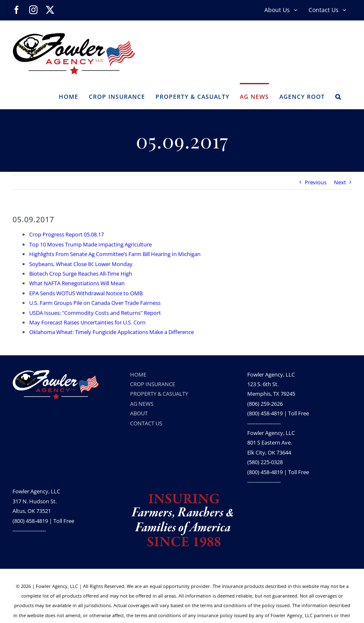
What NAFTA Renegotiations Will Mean (77, 283)
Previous (316, 182)
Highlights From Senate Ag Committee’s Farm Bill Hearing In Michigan (115, 254)
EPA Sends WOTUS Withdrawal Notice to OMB (86, 293)
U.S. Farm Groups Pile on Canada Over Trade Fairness (95, 303)
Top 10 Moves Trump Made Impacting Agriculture (90, 244)
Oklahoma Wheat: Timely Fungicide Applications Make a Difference (112, 332)
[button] (338, 96)
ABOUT (139, 413)
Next (340, 182)
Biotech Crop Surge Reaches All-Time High (81, 274)
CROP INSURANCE (153, 384)
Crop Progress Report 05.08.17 (67, 234)
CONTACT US (146, 423)
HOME (138, 374)
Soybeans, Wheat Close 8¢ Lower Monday (81, 264)
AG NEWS (142, 404)
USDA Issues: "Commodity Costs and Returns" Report (95, 313)
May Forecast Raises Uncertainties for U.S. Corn (87, 322)
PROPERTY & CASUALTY (159, 394)
